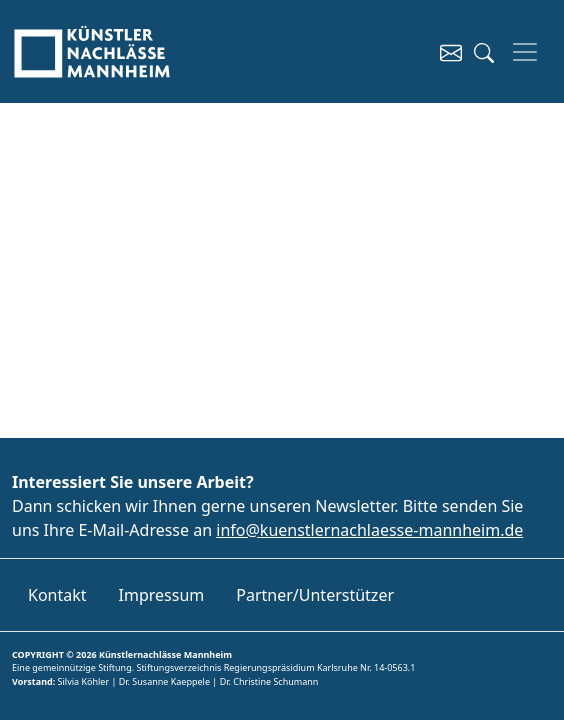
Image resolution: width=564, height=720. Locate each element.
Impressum (162, 595)
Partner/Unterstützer (315, 595)
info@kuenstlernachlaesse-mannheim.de (369, 530)
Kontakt (57, 595)
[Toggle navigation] (525, 52)
